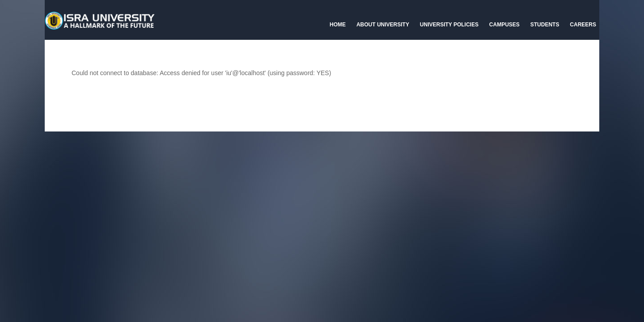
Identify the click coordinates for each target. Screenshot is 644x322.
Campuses (504, 25)
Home (338, 25)
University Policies (449, 25)
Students (545, 25)
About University (383, 25)
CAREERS (583, 25)
